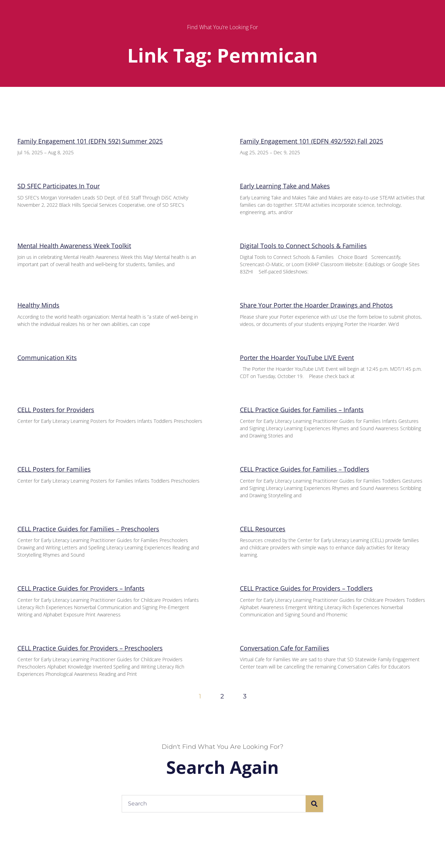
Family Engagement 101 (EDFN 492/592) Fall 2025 (311, 141)
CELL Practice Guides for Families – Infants (302, 410)
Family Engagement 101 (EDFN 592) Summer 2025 (90, 141)
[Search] (314, 804)
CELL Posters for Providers (56, 410)
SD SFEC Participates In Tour (59, 186)
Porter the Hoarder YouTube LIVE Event (297, 358)
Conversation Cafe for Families (285, 648)
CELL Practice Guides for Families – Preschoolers (88, 529)
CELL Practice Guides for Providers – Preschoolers (90, 648)
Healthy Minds (38, 305)
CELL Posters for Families (54, 469)
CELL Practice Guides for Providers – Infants (81, 588)
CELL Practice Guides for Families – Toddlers (305, 469)
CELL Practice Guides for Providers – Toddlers (306, 588)
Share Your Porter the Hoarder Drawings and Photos (316, 305)
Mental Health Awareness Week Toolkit (74, 246)
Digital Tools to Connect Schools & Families (303, 246)
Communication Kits (47, 358)
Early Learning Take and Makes (285, 186)
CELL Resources (263, 529)
